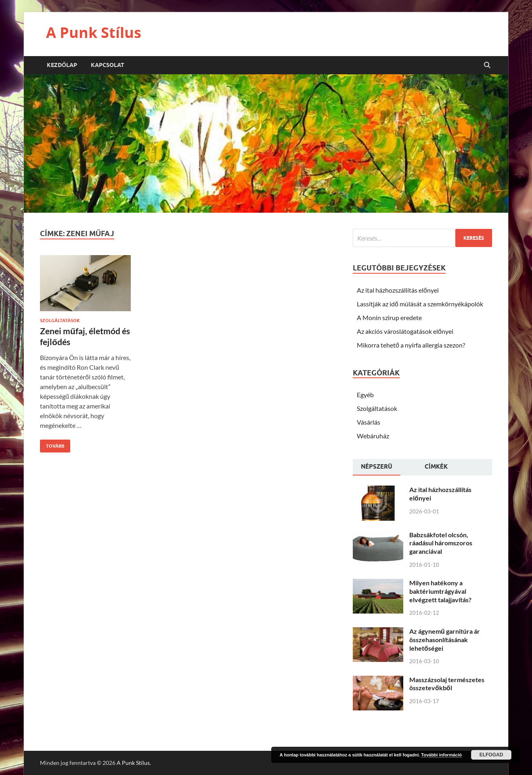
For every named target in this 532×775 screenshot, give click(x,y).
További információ (441, 755)
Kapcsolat (108, 65)
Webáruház (373, 436)
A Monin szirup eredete (389, 317)
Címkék (436, 467)
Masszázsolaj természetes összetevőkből (447, 684)
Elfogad (491, 755)
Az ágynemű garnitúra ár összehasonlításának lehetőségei (445, 640)
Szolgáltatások (60, 320)
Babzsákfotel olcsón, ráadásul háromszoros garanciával (441, 543)
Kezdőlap (62, 65)
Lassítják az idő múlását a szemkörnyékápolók (420, 304)
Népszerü (377, 467)
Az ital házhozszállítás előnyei (398, 290)
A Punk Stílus (94, 32)
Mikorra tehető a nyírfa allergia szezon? (411, 345)
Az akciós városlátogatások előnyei (405, 331)
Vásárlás (369, 422)
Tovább (52, 444)
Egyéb (365, 395)
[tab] (377, 467)
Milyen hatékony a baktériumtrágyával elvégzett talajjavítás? (440, 591)
